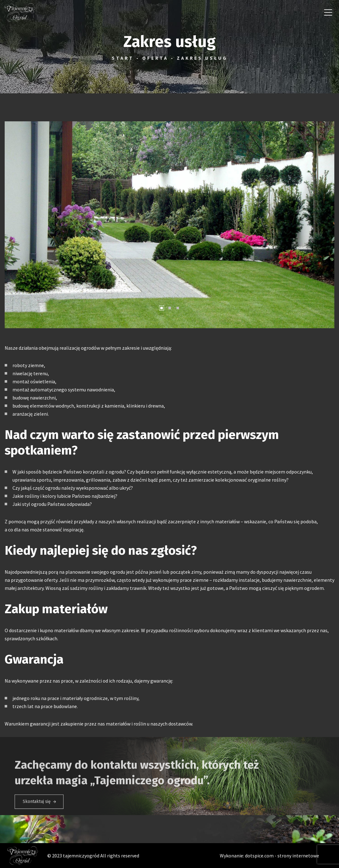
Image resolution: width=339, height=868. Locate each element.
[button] (12, 225)
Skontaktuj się (37, 808)
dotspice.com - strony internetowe (282, 856)
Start (123, 58)
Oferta (155, 58)
